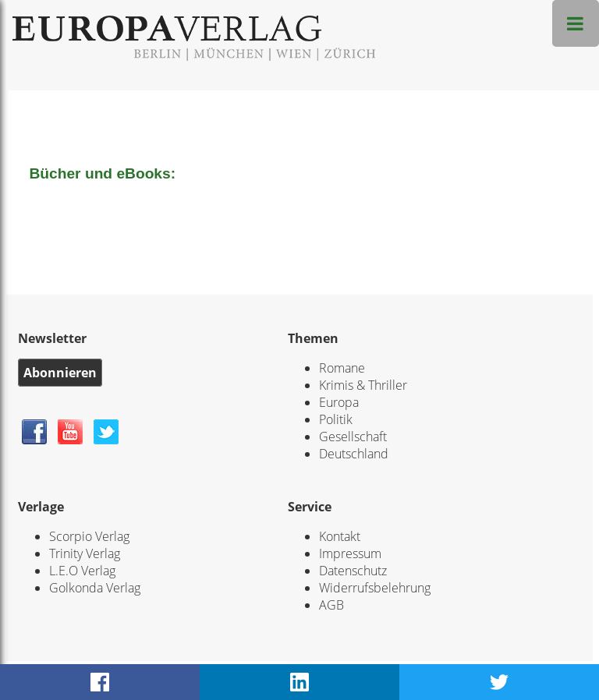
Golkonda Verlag (95, 588)
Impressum (350, 553)
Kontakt (340, 536)
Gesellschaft (353, 437)
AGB (331, 605)
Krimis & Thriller (363, 385)
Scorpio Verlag (89, 536)
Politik (336, 419)
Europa (339, 402)
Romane (342, 368)
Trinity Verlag (85, 553)
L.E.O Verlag (82, 571)
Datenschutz (353, 571)
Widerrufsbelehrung (375, 588)
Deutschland (354, 454)
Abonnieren (60, 373)
